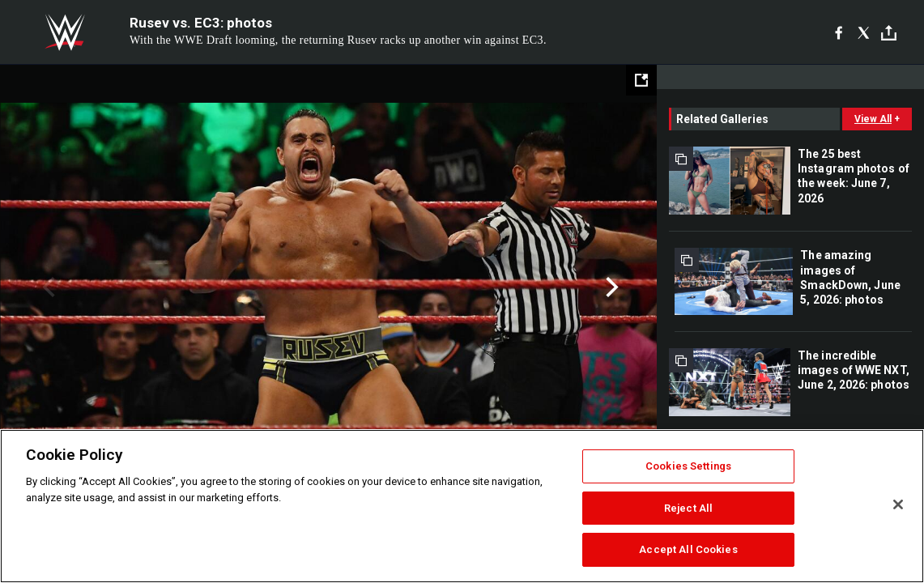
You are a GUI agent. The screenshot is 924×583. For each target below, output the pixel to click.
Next (610, 287)
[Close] (898, 504)
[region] (462, 506)
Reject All (688, 508)
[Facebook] (839, 32)
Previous (47, 287)
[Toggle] (889, 33)
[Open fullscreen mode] (641, 80)
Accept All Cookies (688, 549)
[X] (864, 32)
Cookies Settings (688, 466)
